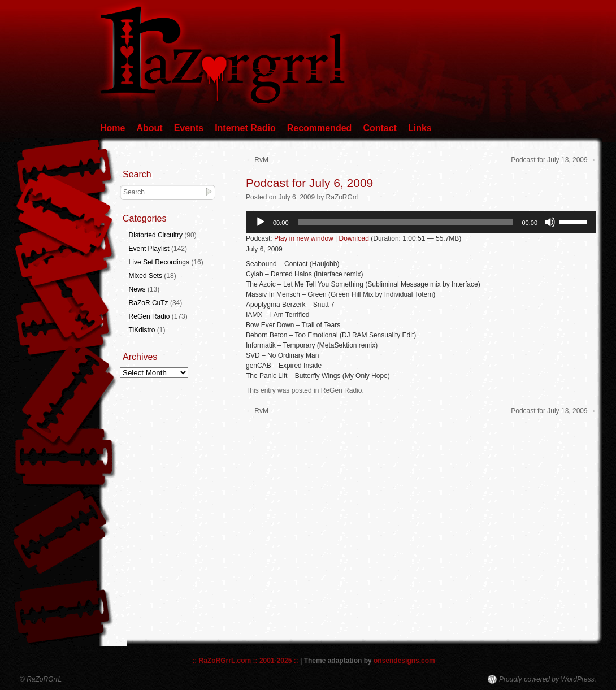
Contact (380, 128)
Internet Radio (245, 128)
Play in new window (304, 238)
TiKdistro (142, 330)
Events (189, 128)
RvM (257, 160)
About (149, 128)
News (137, 289)
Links (420, 128)
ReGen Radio (342, 390)
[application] (421, 222)
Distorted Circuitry (156, 235)
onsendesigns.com (404, 661)
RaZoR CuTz (149, 303)
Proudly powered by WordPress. (548, 679)
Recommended (320, 128)
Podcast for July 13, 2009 (554, 160)
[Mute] (550, 222)
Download (354, 238)
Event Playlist (149, 249)
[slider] (405, 222)
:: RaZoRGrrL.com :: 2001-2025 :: (245, 661)
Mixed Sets (146, 276)
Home (112, 128)
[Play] (261, 222)
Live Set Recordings (159, 262)
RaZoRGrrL (343, 197)
